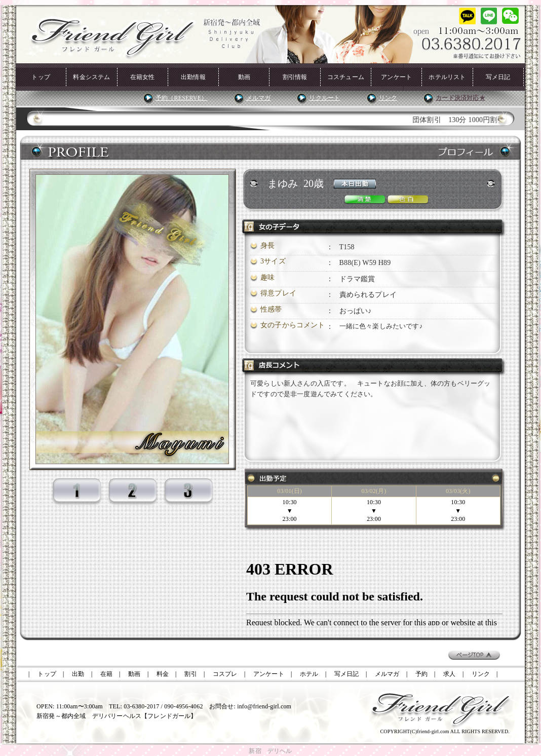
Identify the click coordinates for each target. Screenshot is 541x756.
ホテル (309, 674)
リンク (388, 98)
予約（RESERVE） (181, 98)
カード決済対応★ (460, 98)
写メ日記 (498, 77)
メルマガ (259, 98)
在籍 (106, 674)
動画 (244, 77)
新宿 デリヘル (270, 751)
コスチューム (346, 77)
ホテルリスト (447, 77)
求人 (449, 674)
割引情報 (295, 77)
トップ (41, 77)
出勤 (78, 674)
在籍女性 (143, 77)
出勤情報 (193, 77)
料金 (163, 674)
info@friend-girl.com (264, 706)
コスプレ (225, 674)
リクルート (324, 98)
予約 (421, 674)
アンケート (396, 77)
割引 (190, 674)
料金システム (91, 77)
